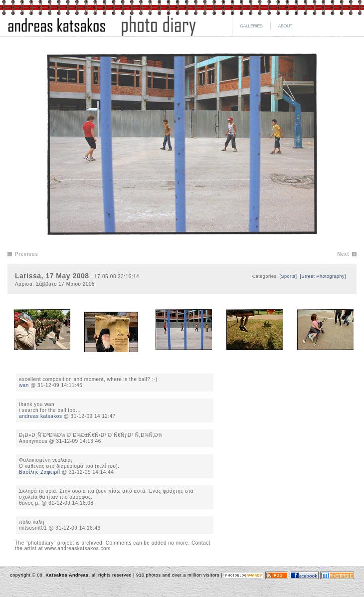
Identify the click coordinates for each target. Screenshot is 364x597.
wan (24, 385)
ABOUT (285, 26)
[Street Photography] (323, 276)
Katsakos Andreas (66, 575)
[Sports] (288, 276)
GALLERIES (251, 26)
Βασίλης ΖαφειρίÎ (40, 472)
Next (343, 254)
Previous (26, 254)
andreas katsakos (40, 416)
